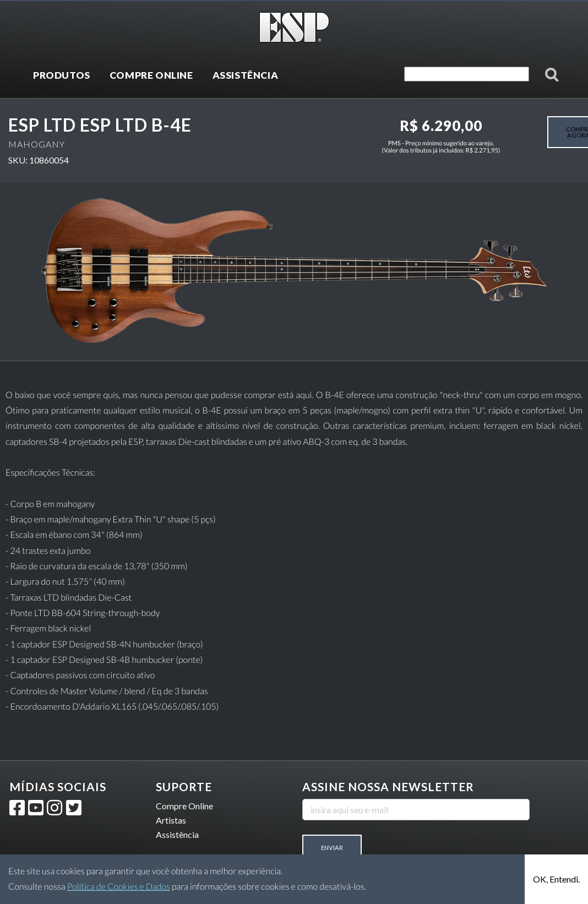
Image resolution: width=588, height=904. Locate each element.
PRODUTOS (62, 75)
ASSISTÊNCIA (246, 75)
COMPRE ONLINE (151, 75)
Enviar (332, 848)
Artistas (171, 820)
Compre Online (184, 806)
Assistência (177, 834)
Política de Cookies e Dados (119, 887)
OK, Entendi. (556, 879)
